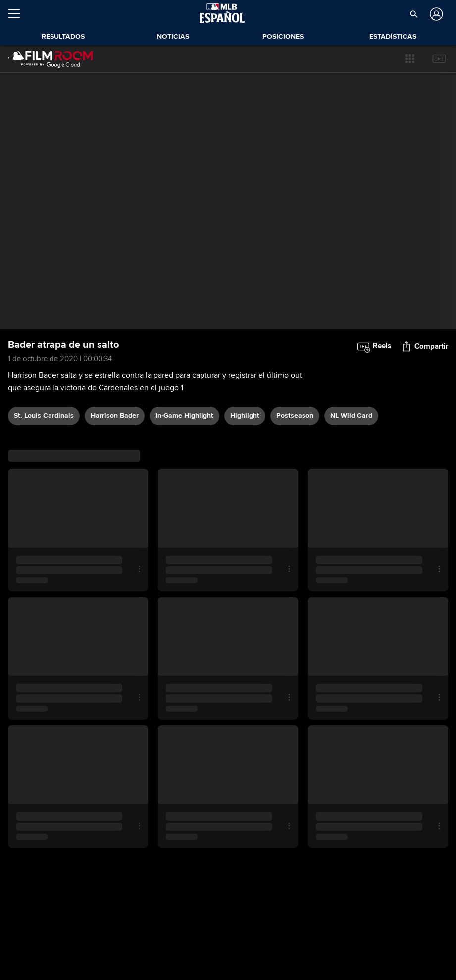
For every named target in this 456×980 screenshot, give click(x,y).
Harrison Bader (115, 416)
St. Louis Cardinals (44, 416)
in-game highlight (184, 416)
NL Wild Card (351, 416)
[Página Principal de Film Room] (51, 59)
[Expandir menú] (18, 14)
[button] (414, 14)
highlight (245, 416)
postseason (295, 416)
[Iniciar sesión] (435, 14)
